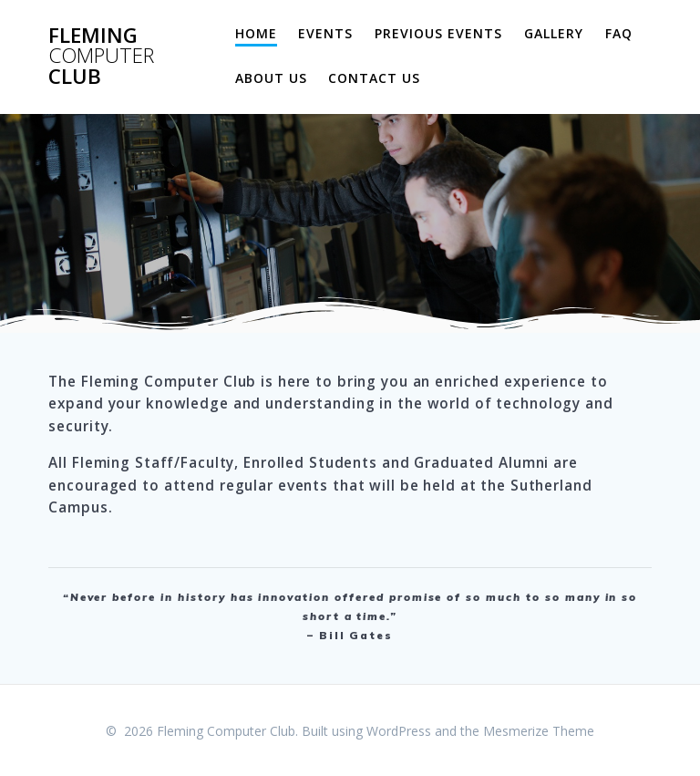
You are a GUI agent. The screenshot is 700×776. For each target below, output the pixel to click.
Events (325, 33)
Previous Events (438, 33)
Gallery (554, 33)
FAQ (619, 33)
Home (256, 33)
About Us (271, 78)
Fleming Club (101, 56)
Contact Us (374, 78)
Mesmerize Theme (539, 731)
